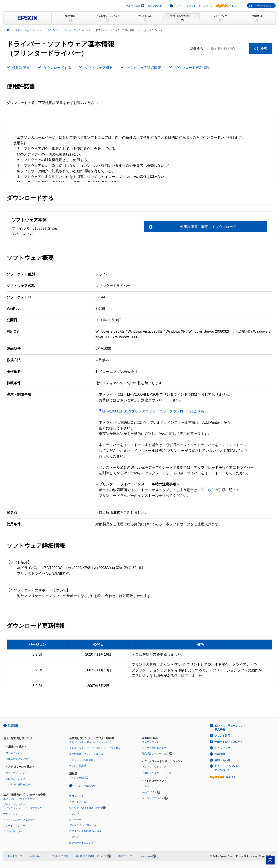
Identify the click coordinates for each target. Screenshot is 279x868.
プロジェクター (78, 796)
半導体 (146, 787)
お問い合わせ (155, 6)
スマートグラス (78, 802)
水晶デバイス (149, 792)
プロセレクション (15, 779)
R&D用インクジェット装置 (157, 773)
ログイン (229, 6)
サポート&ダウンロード (229, 742)
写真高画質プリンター (18, 759)
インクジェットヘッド (154, 767)
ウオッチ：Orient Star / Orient (85, 808)
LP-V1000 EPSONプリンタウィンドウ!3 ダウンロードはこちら (152, 411)
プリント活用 (222, 736)
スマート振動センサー (154, 748)
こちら (208, 490)
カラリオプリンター (16, 773)
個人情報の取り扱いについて (93, 856)
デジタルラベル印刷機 (81, 760)
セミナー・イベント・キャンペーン (194, 6)
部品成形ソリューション (155, 753)
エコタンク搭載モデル (18, 784)
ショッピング (222, 748)
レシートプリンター (14, 826)
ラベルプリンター (13, 831)
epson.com (146, 856)
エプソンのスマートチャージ (19, 799)
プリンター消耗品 (79, 778)
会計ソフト (75, 837)
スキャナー (75, 820)
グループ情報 (133, 6)
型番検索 (196, 49)
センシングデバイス (153, 798)
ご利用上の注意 (60, 856)
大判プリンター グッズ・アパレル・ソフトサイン (96, 748)
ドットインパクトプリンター (19, 820)
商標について (125, 856)
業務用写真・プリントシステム (86, 754)
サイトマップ (15, 856)
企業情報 (220, 754)
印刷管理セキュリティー (82, 843)
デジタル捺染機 (78, 766)
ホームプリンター (15, 753)
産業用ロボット (150, 742)
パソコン (74, 814)
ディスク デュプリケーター (84, 825)
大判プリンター (12, 814)
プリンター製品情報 (85, 786)
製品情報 (13, 726)
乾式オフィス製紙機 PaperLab (86, 831)
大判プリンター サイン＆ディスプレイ (90, 742)
